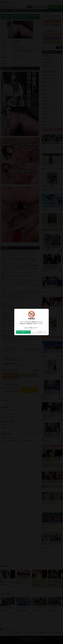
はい (23, 332)
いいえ (40, 332)
